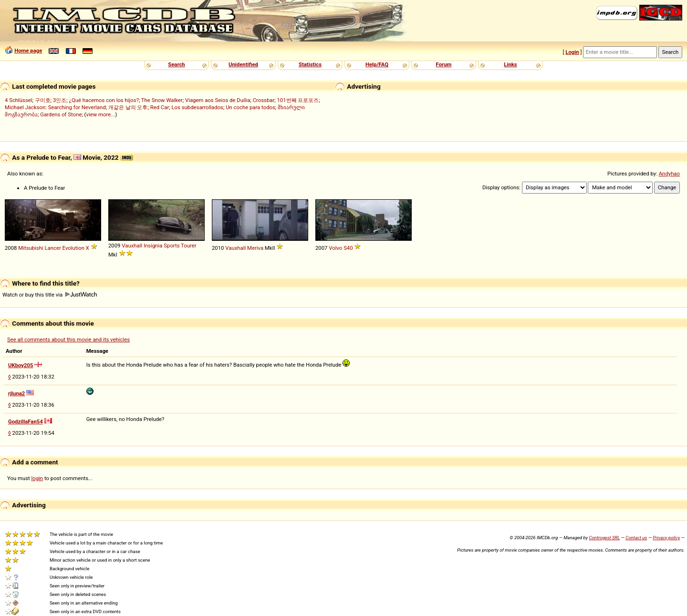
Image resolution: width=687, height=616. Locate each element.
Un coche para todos (250, 107)
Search (176, 64)
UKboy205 (21, 365)
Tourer (189, 246)
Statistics (310, 64)
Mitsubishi (31, 248)
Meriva (255, 248)
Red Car (160, 107)
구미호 (43, 100)
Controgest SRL (604, 538)
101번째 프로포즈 (298, 100)
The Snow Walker (162, 100)
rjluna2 (16, 393)
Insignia (153, 246)
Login (572, 52)
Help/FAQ (377, 64)
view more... (101, 114)
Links (510, 64)
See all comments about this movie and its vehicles (68, 339)
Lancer (53, 248)
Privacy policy (666, 538)
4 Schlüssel (19, 100)
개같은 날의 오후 (128, 107)
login (37, 478)
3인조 (60, 100)
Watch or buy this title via (50, 295)
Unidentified (243, 64)
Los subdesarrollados (197, 107)
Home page (28, 51)
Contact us (636, 538)
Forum (444, 64)
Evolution (73, 248)
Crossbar (264, 100)
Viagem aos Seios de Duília (218, 100)
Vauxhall (132, 246)
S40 (348, 248)
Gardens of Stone (61, 114)
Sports (172, 246)
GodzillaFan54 (26, 421)
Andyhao (669, 174)
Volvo (335, 248)
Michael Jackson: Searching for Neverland (55, 107)
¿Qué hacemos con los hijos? (104, 100)
